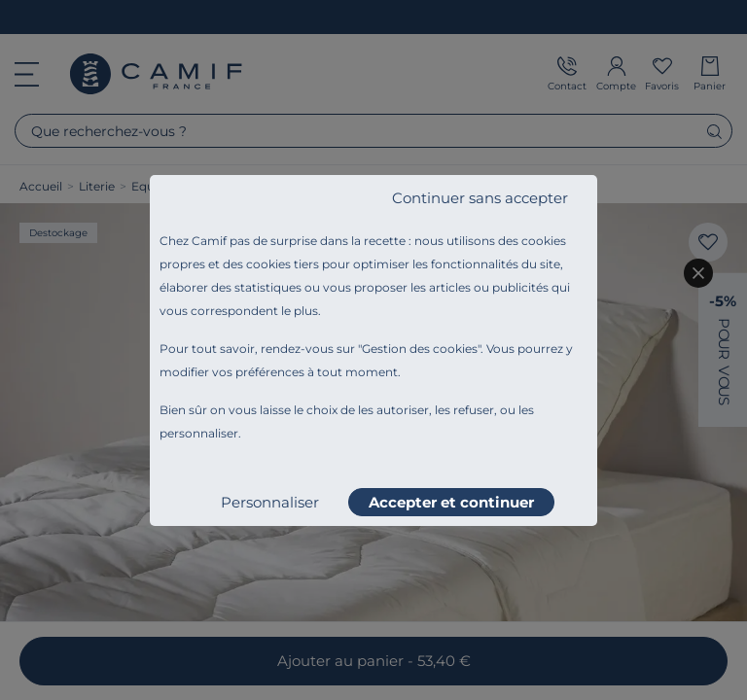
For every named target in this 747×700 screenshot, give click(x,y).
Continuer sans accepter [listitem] (480, 198)
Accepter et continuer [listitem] (451, 502)
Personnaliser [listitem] (270, 502)
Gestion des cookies (420, 349)
